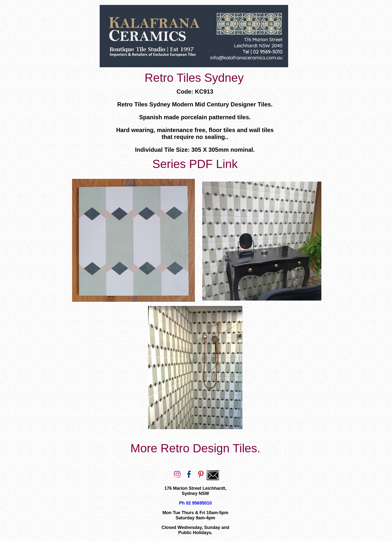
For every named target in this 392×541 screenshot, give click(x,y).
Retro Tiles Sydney (194, 78)
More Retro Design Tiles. (195, 448)
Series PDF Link (195, 164)
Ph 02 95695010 (195, 503)
